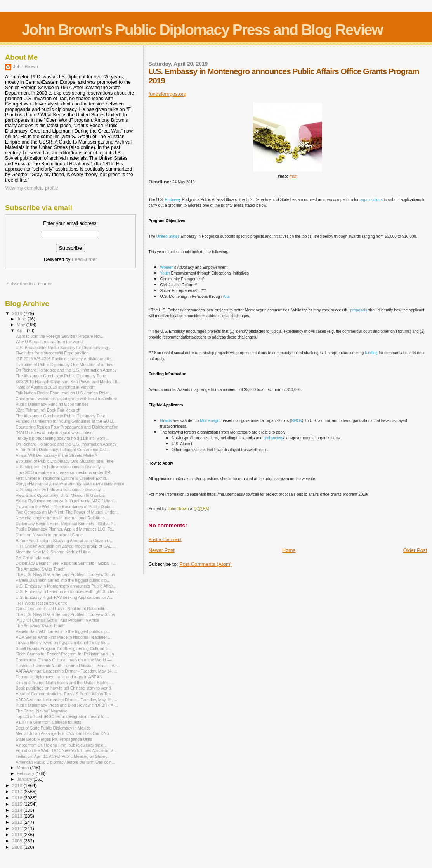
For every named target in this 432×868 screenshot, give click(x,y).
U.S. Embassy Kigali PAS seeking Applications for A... (64, 597)
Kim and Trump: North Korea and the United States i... (65, 683)
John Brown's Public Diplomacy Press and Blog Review (202, 30)
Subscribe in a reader (29, 284)
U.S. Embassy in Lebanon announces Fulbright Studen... (67, 591)
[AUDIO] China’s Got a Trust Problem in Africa (57, 620)
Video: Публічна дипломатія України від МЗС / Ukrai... (66, 501)
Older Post (415, 550)
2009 (18, 841)
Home (289, 550)
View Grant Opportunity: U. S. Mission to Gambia (60, 495)
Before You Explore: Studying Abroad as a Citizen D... (64, 541)
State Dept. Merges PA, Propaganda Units (54, 739)
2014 (18, 810)
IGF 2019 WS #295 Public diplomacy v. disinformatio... (65, 359)
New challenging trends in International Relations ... (62, 518)
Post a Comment (165, 539)
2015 (18, 804)
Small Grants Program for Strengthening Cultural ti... (63, 648)
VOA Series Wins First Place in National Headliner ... (63, 637)
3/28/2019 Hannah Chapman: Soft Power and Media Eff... (68, 382)
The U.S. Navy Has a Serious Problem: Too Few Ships (65, 574)
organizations (371, 200)
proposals (358, 310)
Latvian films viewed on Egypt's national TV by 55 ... (63, 643)
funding (371, 353)
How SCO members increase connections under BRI (63, 472)
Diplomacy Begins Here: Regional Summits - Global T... (66, 524)
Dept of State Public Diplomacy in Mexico (53, 728)
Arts (226, 297)
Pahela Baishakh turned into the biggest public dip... (63, 580)
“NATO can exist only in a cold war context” (55, 432)
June (22, 319)
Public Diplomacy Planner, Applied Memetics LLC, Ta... (65, 529)
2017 (18, 791)
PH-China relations (33, 558)
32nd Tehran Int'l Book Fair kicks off (48, 410)
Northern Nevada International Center (50, 535)
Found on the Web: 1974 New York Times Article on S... (66, 750)
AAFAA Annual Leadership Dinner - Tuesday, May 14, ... (66, 671)
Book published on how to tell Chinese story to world (63, 688)
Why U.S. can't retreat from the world (49, 342)
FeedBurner (84, 259)
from (293, 176)
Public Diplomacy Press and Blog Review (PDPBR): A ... (67, 705)
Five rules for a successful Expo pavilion (52, 353)
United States (168, 236)
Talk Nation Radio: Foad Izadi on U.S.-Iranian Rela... (63, 393)
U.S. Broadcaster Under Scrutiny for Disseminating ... (64, 348)
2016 (18, 798)
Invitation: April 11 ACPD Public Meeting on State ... (62, 756)
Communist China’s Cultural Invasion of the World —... (65, 660)
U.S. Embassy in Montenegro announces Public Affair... (66, 586)
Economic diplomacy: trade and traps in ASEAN (59, 677)
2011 (18, 828)
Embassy (173, 200)
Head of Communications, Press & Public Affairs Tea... (65, 694)
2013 (18, 816)
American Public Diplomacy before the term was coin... (65, 762)
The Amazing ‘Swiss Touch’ (40, 569)
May (22, 325)
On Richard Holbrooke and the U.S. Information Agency (66, 370)
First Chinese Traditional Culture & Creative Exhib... (62, 478)
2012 (18, 822)
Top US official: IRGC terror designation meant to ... (62, 716)
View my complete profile (32, 188)
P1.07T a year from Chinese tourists (48, 722)
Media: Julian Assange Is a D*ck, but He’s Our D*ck (62, 733)
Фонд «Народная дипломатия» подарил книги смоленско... (72, 484)
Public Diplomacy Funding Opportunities (52, 404)
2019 (18, 313)
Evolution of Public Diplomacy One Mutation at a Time (64, 365)
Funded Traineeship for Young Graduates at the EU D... (66, 421)
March (24, 768)
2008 (18, 847)
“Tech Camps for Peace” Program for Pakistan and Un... (66, 654)
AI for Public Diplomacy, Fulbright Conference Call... (63, 450)
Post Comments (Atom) (206, 564)
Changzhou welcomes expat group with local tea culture (66, 399)
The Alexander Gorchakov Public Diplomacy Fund (61, 376)
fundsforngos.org (168, 94)
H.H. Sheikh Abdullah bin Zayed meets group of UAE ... (66, 546)
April (22, 330)
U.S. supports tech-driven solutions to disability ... (60, 467)
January (25, 779)
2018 (18, 785)
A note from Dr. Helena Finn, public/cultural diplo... (61, 745)
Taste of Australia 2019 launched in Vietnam (56, 387)
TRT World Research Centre (41, 603)
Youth (165, 273)
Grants (166, 421)
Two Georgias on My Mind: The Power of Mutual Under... (67, 512)
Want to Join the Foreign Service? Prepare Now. (59, 336)
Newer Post (162, 550)
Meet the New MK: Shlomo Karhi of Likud (53, 552)
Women (167, 267)
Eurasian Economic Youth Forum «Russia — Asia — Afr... (68, 666)
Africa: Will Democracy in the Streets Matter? (56, 455)
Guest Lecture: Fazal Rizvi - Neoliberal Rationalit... (62, 609)
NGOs (297, 421)
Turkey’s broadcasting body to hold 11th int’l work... (62, 438)
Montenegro (210, 421)
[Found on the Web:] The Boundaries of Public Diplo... (64, 507)
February (26, 773)
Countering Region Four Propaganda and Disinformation (67, 427)
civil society (273, 438)
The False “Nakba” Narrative (41, 711)
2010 (18, 834)
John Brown (25, 67)
